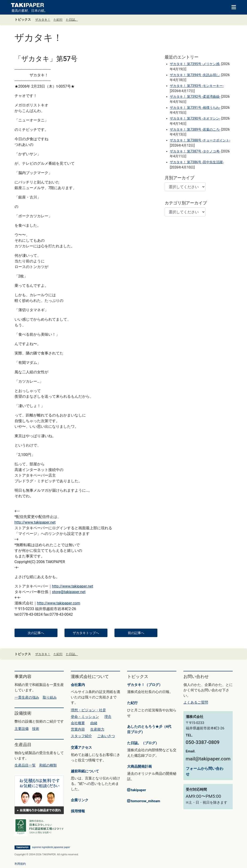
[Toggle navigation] (232, 7)
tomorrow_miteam (144, 801)
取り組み (50, 697)
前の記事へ (136, 633)
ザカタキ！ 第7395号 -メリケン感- (195, 64)
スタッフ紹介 (81, 736)
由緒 (94, 723)
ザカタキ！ (43, 20)
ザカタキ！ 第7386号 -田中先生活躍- (197, 162)
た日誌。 (72, 20)
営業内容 (78, 729)
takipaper (137, 790)
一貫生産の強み (27, 697)
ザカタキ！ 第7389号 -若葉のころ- (195, 130)
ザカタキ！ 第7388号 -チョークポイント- (200, 140)
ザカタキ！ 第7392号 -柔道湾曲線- (195, 97)
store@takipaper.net (69, 592)
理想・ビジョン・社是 (88, 710)
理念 (108, 717)
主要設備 (22, 729)
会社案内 (78, 685)
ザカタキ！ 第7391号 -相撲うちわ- (195, 108)
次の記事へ (36, 633)
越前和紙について (85, 771)
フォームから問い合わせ (205, 771)
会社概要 (78, 723)
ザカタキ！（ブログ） (145, 685)
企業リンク (80, 800)
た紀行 (58, 20)
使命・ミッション (85, 717)
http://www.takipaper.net (35, 522)
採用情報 (78, 811)
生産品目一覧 (25, 765)
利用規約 (20, 864)
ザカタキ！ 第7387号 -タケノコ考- (195, 151)
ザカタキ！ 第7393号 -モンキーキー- (197, 86)
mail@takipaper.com (208, 759)
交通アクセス (81, 747)
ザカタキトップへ (86, 633)
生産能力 (97, 729)
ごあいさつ (106, 736)
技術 (36, 729)
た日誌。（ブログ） (143, 743)
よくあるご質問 (196, 702)
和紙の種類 (48, 765)
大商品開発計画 (139, 767)
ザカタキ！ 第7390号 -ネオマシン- (195, 119)
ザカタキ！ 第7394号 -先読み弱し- (195, 75)
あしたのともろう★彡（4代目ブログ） (149, 729)
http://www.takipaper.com (59, 603)
